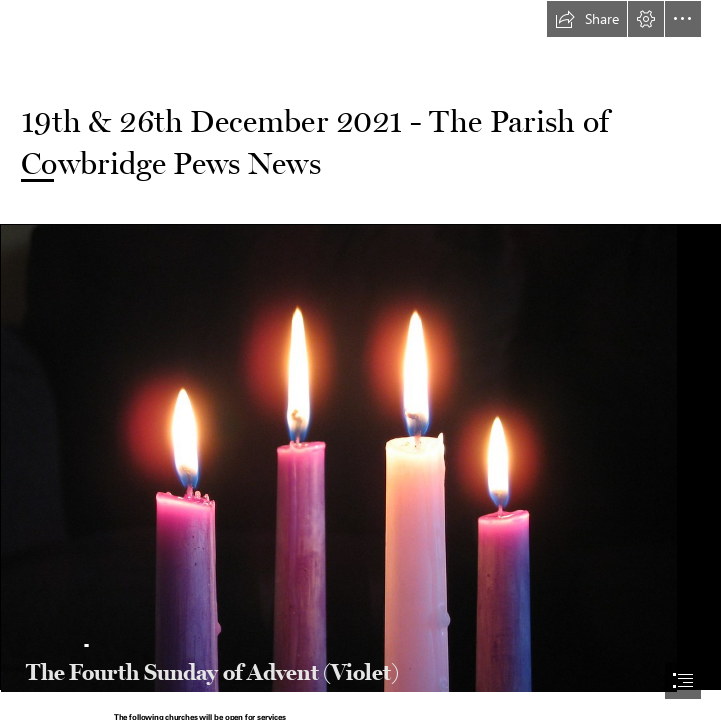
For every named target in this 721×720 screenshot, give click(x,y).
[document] (360, 360)
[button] (587, 19)
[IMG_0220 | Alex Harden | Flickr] (360, 457)
